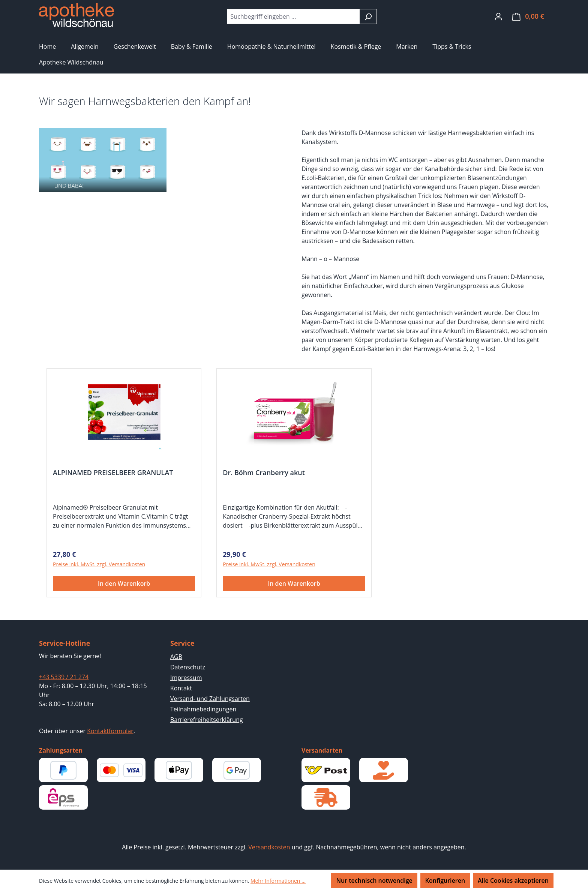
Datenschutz (188, 667)
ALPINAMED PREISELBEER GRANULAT (113, 473)
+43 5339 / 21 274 (64, 677)
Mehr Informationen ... (278, 881)
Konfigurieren (445, 880)
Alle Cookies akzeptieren (513, 880)
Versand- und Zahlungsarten (210, 699)
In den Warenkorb (124, 583)
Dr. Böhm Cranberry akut (264, 473)
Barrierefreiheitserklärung (207, 720)
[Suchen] (368, 16)
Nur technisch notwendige (374, 880)
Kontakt (181, 688)
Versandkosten (269, 847)
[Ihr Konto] (498, 16)
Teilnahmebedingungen (203, 709)
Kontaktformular (110, 731)
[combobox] (293, 16)
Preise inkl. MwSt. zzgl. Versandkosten (99, 564)
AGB (176, 657)
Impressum (186, 678)
